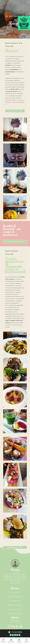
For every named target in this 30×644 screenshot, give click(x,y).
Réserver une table (15, 111)
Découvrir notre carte (15, 242)
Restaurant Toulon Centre (15, 605)
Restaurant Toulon (15, 592)
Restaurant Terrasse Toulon (15, 614)
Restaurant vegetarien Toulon (15, 597)
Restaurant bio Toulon (15, 609)
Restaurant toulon (15, 601)
